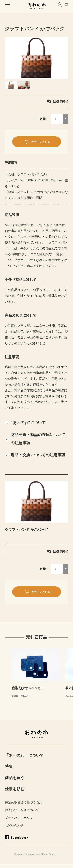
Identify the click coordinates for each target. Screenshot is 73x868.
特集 (9, 766)
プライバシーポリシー (20, 818)
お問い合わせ (14, 826)
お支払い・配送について (22, 810)
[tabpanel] (36, 58)
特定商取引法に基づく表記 (24, 802)
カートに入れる (41, 142)
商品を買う (15, 778)
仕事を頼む (15, 789)
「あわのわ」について (24, 755)
